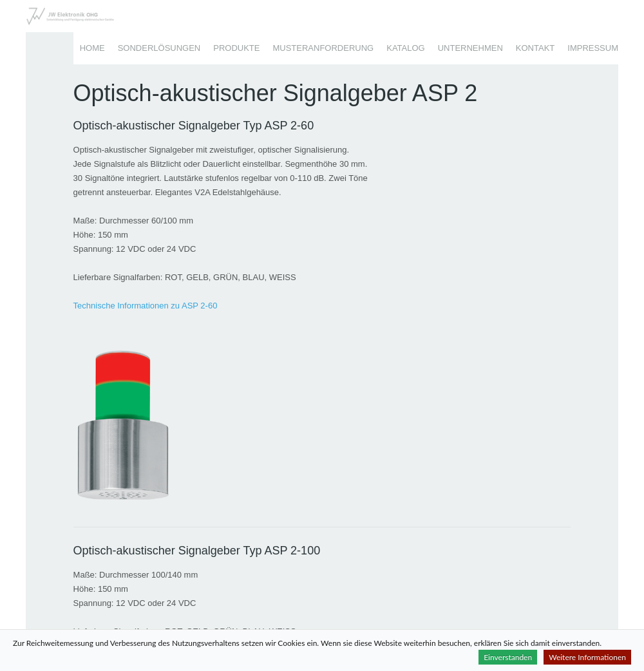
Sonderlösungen (159, 48)
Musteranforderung (323, 48)
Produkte (236, 48)
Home (92, 48)
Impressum (593, 48)
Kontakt (535, 48)
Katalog (405, 48)
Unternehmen (470, 48)
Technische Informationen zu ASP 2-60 (146, 306)
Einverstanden (508, 657)
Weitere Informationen (587, 657)
